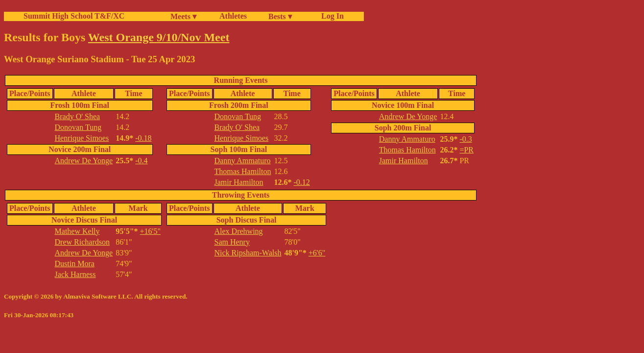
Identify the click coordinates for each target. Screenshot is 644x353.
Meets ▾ (183, 16)
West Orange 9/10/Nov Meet (159, 37)
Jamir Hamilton (239, 182)
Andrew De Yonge (84, 161)
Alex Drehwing (239, 231)
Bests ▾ (280, 16)
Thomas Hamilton (243, 171)
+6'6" (317, 253)
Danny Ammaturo (243, 161)
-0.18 (143, 138)
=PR (466, 150)
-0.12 (302, 182)
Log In (331, 16)
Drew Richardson (82, 242)
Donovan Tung (78, 127)
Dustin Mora (75, 264)
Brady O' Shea (78, 116)
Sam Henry (232, 242)
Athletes (233, 16)
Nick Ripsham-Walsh (248, 253)
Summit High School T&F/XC (74, 16)
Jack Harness (75, 274)
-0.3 (465, 139)
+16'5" (150, 231)
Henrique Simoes (82, 138)
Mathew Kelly (77, 231)
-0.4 (141, 161)
